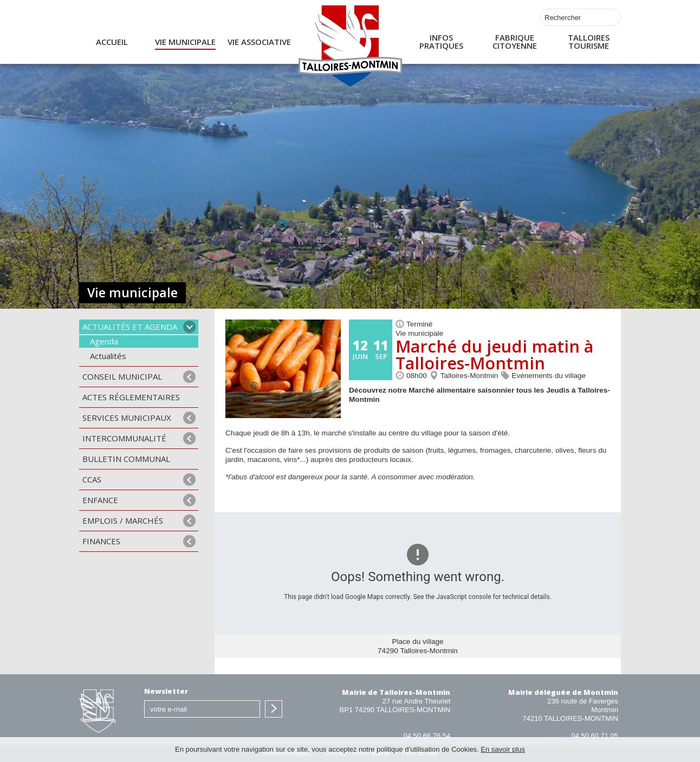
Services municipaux (127, 418)
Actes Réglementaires (131, 397)
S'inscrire (274, 709)
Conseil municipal (122, 376)
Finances (101, 541)
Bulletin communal (126, 459)
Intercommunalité (124, 438)
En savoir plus (503, 749)
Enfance (100, 500)
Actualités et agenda (130, 327)
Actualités (108, 356)
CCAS (92, 479)
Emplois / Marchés (123, 520)
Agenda (104, 341)
